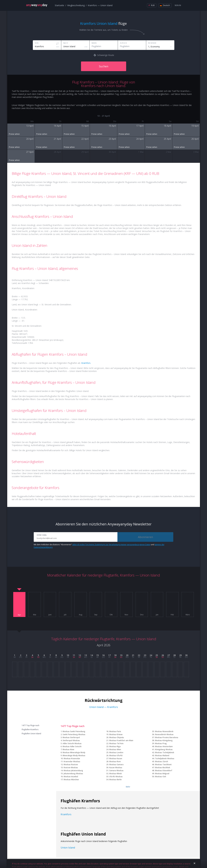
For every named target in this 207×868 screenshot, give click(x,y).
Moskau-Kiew (68, 749)
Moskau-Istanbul (71, 777)
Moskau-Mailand (162, 755)
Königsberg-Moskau (164, 749)
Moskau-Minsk (116, 774)
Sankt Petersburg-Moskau (74, 734)
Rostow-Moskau (71, 768)
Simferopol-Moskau (71, 740)
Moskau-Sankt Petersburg (74, 731)
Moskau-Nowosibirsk (164, 731)
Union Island (68, 848)
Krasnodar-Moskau (72, 761)
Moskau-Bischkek (163, 768)
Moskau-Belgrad (162, 774)
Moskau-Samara (116, 764)
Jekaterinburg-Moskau (73, 774)
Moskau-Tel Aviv (116, 743)
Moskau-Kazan (116, 758)
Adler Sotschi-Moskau (72, 743)
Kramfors (86, 363)
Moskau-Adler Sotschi (72, 746)
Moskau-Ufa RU (116, 755)
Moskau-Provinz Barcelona (167, 737)
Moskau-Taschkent (163, 764)
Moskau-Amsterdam (164, 746)
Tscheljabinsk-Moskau (165, 758)
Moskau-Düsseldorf (164, 771)
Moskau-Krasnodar (72, 758)
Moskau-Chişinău (117, 737)
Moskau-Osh (161, 777)
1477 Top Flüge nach (30, 725)
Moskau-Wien (115, 749)
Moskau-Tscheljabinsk (165, 752)
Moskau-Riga (115, 746)
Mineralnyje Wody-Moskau (74, 755)
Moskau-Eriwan (116, 734)
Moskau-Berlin (115, 780)
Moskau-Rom (115, 761)
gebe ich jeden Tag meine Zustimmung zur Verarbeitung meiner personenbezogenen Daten (111, 545)
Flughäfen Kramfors (30, 730)
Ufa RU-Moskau (116, 777)
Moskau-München (71, 780)
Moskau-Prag (161, 743)
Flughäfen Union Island (31, 734)
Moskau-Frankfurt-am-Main (121, 740)
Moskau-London (116, 752)
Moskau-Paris (115, 731)
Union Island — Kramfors (104, 707)
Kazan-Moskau (116, 768)
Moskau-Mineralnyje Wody (74, 752)
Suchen (104, 66)
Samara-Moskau (116, 771)
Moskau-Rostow (71, 764)
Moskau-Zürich (162, 761)
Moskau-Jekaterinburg (73, 771)
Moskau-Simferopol (71, 737)
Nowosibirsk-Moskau (164, 734)
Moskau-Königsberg (164, 740)
